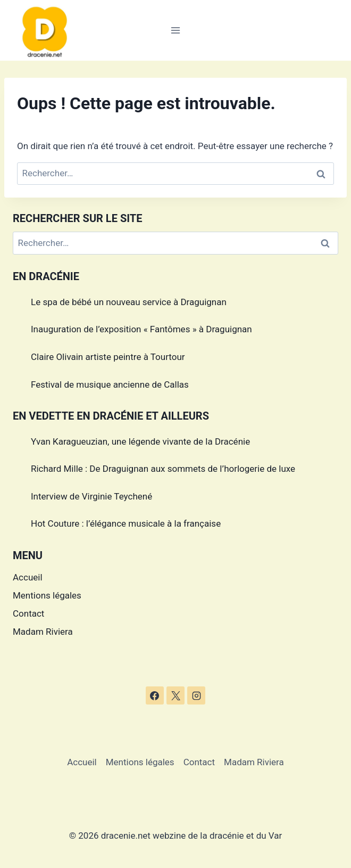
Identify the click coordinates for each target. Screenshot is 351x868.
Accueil (28, 577)
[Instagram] (196, 695)
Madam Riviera (43, 632)
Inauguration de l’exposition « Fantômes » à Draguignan (141, 329)
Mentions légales (47, 595)
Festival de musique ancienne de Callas (110, 384)
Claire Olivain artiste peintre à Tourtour (108, 357)
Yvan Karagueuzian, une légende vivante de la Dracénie (140, 441)
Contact (28, 613)
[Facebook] (155, 695)
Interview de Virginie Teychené (91, 496)
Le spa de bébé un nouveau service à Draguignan (129, 302)
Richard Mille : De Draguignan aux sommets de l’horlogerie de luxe (163, 469)
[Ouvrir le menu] (176, 30)
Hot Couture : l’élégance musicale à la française (126, 523)
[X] (175, 695)
